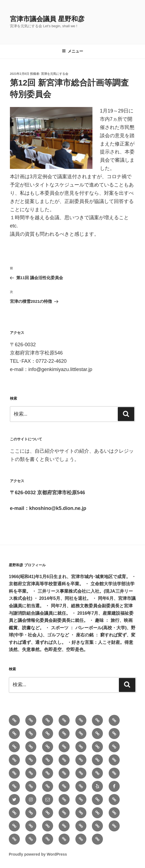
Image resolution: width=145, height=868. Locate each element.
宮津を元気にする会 (55, 74)
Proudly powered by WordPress (38, 854)
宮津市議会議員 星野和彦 (47, 19)
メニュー (72, 51)
